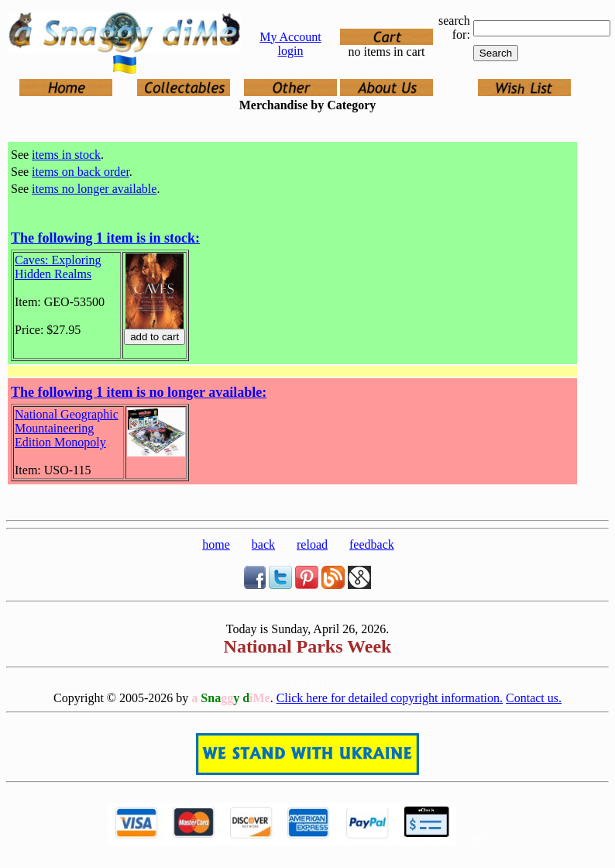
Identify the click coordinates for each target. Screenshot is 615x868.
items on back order (81, 172)
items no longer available (94, 189)
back (263, 544)
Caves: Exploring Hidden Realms (58, 267)
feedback (372, 544)
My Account (290, 37)
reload (312, 544)
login (291, 51)
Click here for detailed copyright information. (390, 698)
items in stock (66, 155)
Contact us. (534, 698)
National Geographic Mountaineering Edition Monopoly (67, 428)
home (216, 544)
